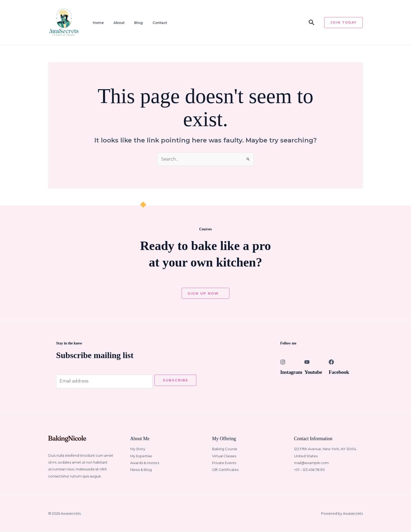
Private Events (224, 463)
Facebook (339, 372)
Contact (159, 23)
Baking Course (225, 449)
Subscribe (175, 380)
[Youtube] (307, 362)
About (119, 23)
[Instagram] (283, 362)
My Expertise (141, 456)
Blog (138, 23)
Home (98, 23)
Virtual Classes (224, 456)
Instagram (291, 372)
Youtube (313, 372)
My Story (138, 449)
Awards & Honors (145, 463)
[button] (312, 23)
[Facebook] (331, 362)
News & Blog (141, 470)
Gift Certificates (225, 470)
